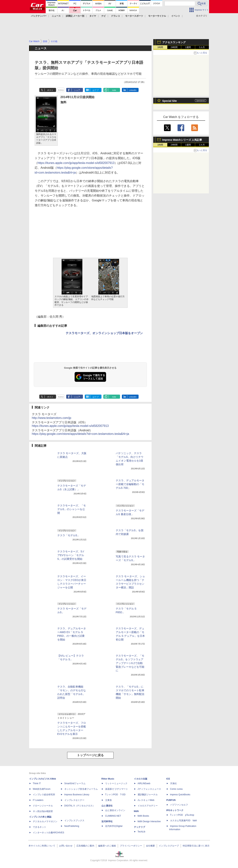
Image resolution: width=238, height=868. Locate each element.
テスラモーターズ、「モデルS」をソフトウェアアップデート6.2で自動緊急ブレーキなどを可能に (130, 663)
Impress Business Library (77, 795)
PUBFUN (171, 800)
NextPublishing (72, 826)
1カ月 (202, 47)
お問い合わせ (66, 846)
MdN (136, 811)
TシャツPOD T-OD (115, 795)
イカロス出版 (141, 779)
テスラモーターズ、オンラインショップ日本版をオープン (104, 333)
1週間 (188, 47)
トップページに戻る (90, 755)
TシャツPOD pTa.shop (182, 815)
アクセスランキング (174, 42)
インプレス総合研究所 (44, 795)
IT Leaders (38, 800)
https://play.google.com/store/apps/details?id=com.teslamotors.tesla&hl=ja (81, 434)
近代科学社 (107, 821)
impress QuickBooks (180, 795)
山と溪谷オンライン (115, 810)
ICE (168, 779)
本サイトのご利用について (42, 846)
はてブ (96, 90)
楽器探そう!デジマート (117, 789)
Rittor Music (108, 779)
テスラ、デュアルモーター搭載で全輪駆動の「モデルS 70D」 (130, 484)
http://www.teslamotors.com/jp (52, 418)
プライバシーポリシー (131, 846)
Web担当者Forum (42, 789)
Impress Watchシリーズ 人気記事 (182, 140)
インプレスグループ (169, 846)
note (114, 90)
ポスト (50, 90)
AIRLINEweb (144, 783)
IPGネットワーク (175, 810)
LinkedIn (133, 90)
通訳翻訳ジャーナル (148, 795)
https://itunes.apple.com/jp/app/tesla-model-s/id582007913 (76, 163)
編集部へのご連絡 (107, 846)
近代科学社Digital (114, 826)
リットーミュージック (116, 783)
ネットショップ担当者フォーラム (81, 789)
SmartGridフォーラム (75, 783)
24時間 (174, 47)
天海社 (173, 783)
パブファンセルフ (179, 805)
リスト (61, 90)
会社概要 (150, 846)
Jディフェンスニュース (149, 789)
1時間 (160, 47)
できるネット (40, 827)
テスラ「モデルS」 (69, 535)
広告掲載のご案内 (85, 846)
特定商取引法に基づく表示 (196, 846)
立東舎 (109, 800)
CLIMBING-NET (113, 816)
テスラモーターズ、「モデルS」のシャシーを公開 (72, 509)
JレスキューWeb (146, 800)
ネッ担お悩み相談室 (43, 811)
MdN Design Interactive (149, 821)
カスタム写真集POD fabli (183, 821)
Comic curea (176, 789)
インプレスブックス (74, 821)
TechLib (141, 832)
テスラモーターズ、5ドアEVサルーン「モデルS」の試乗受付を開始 (71, 555)
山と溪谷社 (107, 806)
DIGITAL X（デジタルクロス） (80, 806)
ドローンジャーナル (43, 806)
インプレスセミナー (74, 800)
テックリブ (139, 827)
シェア (77, 90)
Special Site (170, 101)
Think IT (37, 783)
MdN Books (143, 816)
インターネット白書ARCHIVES (49, 833)
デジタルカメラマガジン (45, 821)
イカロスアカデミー (148, 806)
